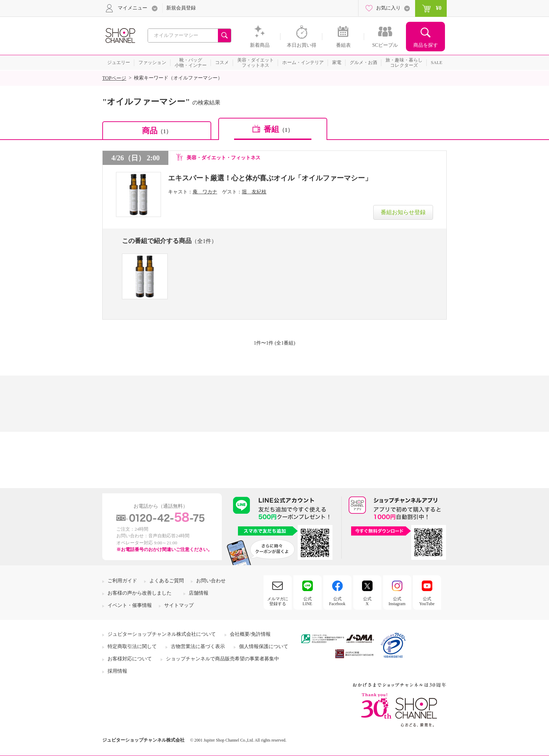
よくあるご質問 (167, 581)
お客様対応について (130, 659)
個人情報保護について (264, 646)
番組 (278, 129)
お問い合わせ (211, 581)
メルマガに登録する (278, 601)
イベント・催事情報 (130, 605)
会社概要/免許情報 (250, 634)
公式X (367, 601)
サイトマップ (179, 605)
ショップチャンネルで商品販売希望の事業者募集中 (222, 659)
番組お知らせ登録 (403, 212)
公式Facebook (337, 601)
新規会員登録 (181, 8)
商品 (157, 131)
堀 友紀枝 (254, 192)
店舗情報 (199, 593)
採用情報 (117, 671)
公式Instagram (397, 601)
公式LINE (307, 601)
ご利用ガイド (122, 581)
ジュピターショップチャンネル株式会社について (162, 634)
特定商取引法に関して (132, 646)
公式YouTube (427, 601)
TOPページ (114, 78)
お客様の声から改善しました (140, 593)
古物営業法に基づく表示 (198, 646)
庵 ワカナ (205, 192)
